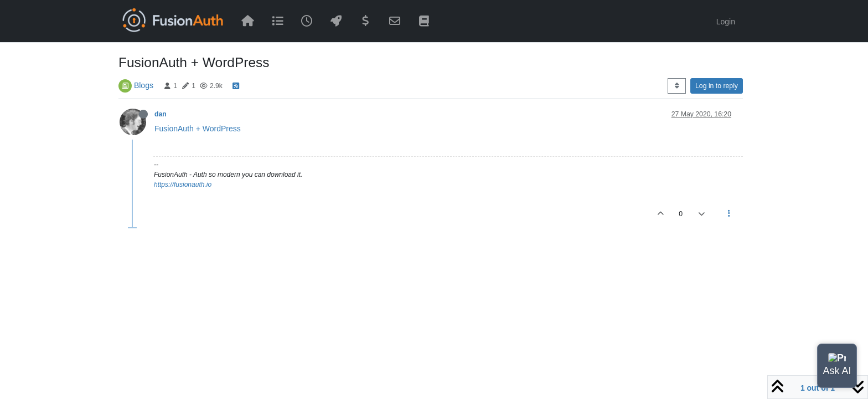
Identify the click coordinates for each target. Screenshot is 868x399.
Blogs (144, 85)
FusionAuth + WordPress (198, 129)
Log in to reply (717, 86)
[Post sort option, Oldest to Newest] (677, 86)
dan (161, 114)
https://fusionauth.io (183, 185)
